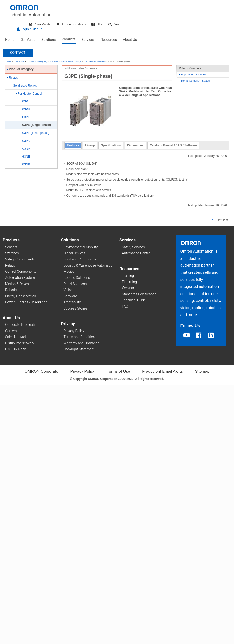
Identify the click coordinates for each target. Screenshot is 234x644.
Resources (109, 40)
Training (128, 276)
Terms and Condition (79, 337)
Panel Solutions (75, 284)
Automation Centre (136, 253)
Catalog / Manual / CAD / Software (173, 145)
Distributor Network (20, 343)
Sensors (11, 247)
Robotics (12, 290)
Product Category (37, 62)
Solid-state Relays (71, 62)
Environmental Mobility (81, 247)
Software (70, 296)
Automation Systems (21, 278)
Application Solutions (193, 74)
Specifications (111, 145)
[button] (18, 53)
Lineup (90, 145)
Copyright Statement (79, 349)
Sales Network (16, 337)
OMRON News (16, 349)
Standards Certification (139, 294)
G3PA (25, 141)
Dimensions (135, 145)
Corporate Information (22, 325)
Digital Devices (75, 253)
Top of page (221, 219)
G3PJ (25, 101)
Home (10, 40)
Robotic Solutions (77, 278)
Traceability (72, 302)
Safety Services (133, 247)
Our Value (28, 40)
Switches (12, 253)
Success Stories (76, 308)
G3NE (25, 157)
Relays (54, 62)
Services (88, 40)
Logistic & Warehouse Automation (89, 265)
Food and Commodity (80, 259)
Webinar (128, 288)
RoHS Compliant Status (194, 81)
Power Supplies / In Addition (26, 302)
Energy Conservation (21, 296)
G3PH (25, 109)
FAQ (125, 306)
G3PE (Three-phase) (35, 133)
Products (69, 39)
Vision (68, 290)
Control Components (21, 272)
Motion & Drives (17, 284)
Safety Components (20, 259)
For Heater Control (95, 62)
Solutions (48, 40)
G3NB (25, 164)
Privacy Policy (74, 331)
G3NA (25, 149)
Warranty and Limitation (82, 343)
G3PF (25, 117)
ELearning (129, 282)
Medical (70, 272)
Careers (11, 331)
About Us (130, 40)
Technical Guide (134, 300)
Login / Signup (29, 29)
